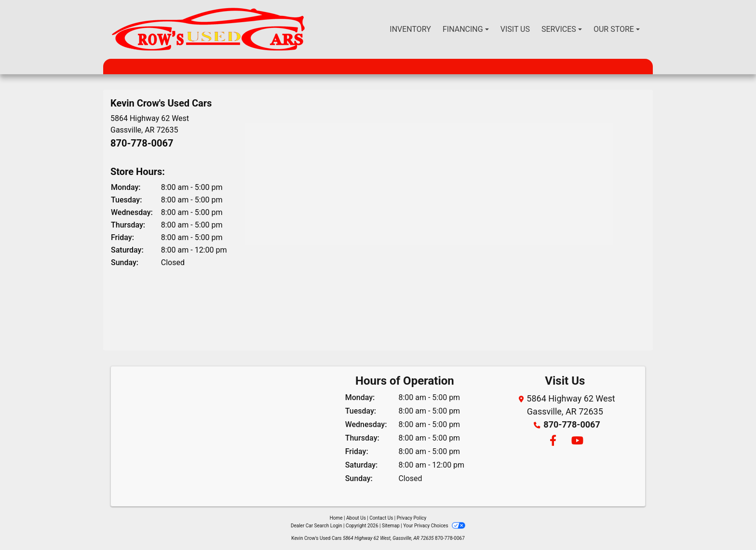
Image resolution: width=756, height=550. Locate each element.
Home (336, 518)
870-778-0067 (142, 143)
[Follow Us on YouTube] (576, 441)
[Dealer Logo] (208, 29)
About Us (356, 518)
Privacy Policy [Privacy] (412, 518)
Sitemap (391, 526)
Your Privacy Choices (434, 526)
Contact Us (381, 518)
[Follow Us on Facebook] (553, 441)
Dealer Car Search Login (317, 526)
